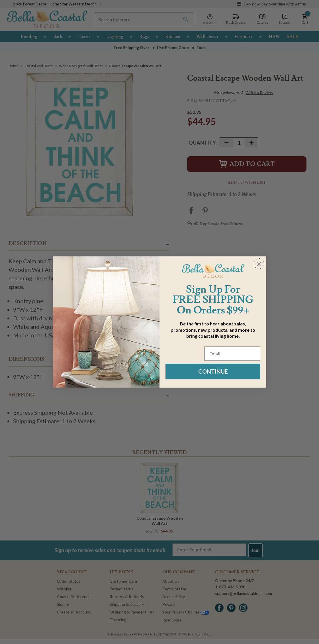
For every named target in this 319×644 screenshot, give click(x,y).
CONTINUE (213, 371)
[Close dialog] (259, 264)
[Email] (232, 354)
